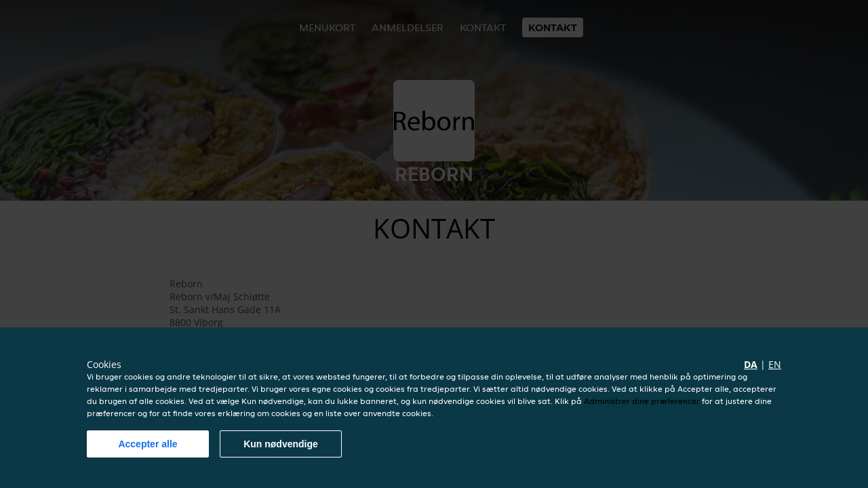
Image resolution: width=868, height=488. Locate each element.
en (775, 364)
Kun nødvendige (281, 444)
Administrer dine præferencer (642, 401)
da (751, 364)
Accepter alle (147, 444)
